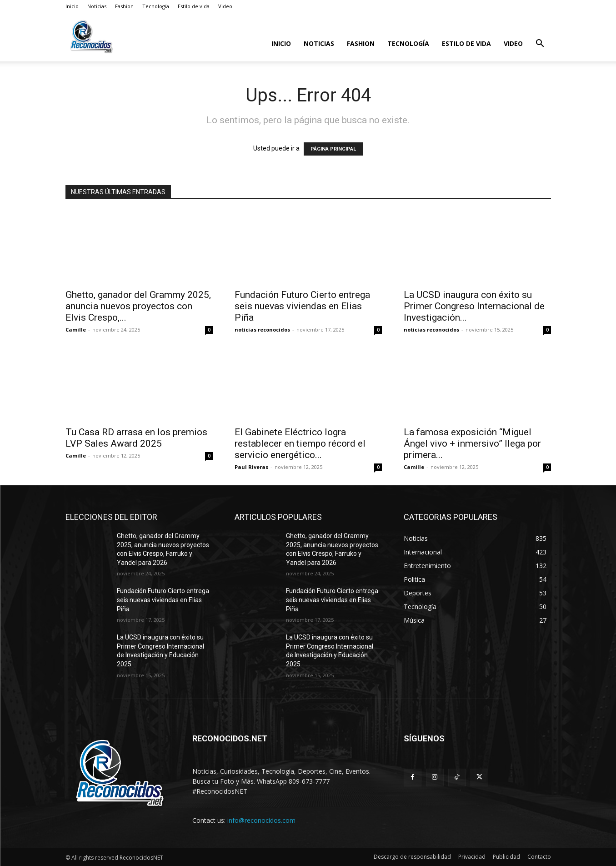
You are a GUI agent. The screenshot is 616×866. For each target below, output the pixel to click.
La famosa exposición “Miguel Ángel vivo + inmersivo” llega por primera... (472, 443)
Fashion (124, 6)
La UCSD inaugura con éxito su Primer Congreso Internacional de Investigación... (474, 306)
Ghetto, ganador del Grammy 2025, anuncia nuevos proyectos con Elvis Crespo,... (138, 306)
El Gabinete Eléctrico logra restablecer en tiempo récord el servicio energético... (300, 443)
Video (225, 6)
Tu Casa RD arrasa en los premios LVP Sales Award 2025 (136, 438)
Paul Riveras (251, 467)
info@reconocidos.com (261, 820)
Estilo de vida (194, 6)
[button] (540, 44)
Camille (76, 330)
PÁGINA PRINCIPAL (333, 149)
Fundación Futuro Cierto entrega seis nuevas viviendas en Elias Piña (302, 306)
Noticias (97, 6)
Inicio (72, 6)
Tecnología (156, 6)
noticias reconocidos (262, 330)
